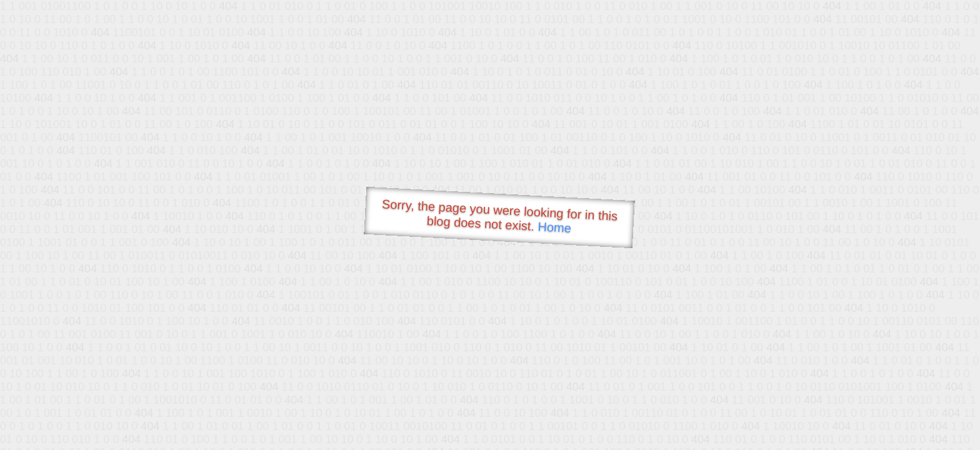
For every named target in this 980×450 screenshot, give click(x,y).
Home (554, 227)
